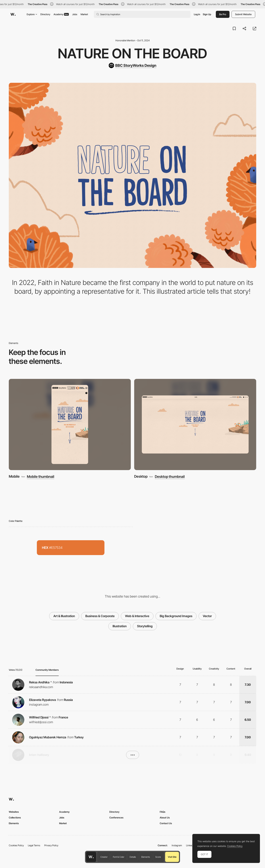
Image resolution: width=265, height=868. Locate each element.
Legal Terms (34, 845)
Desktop (141, 476)
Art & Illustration (64, 616)
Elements (146, 857)
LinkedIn (190, 845)
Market (84, 14)
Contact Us (166, 823)
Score (158, 857)
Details (133, 857)
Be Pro (223, 14)
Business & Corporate (100, 616)
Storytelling (145, 626)
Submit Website (243, 14)
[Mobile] (70, 425)
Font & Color (119, 857)
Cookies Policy (16, 845)
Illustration (120, 626)
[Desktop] (195, 425)
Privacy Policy (51, 845)
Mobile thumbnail (41, 477)
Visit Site (172, 857)
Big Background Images (176, 616)
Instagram (177, 845)
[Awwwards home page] (91, 857)
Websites (14, 812)
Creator (104, 857)
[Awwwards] (13, 14)
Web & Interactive (137, 616)
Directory (45, 14)
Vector (207, 616)
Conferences (116, 818)
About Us (165, 818)
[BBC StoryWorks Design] (132, 65)
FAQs (162, 812)
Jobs (75, 14)
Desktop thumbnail (170, 477)
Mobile (14, 476)
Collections (15, 818)
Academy (61, 14)
